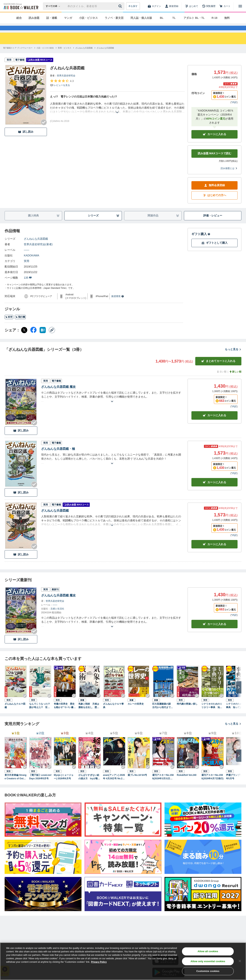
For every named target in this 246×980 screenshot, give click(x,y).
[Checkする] (44, 129)
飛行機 (20, 324)
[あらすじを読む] (117, 115)
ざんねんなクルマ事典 (113, 713)
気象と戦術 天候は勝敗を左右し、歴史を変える (89, 713)
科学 (9, 324)
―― (27, 257)
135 (28, 285)
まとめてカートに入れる (218, 368)
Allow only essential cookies (208, 961)
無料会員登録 (214, 192)
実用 (27, 268)
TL (174, 18)
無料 (227, 18)
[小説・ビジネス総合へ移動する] (45, 55)
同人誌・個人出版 (141, 18)
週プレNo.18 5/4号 (137, 782)
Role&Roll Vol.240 (187, 782)
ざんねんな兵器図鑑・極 (58, 456)
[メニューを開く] (240, 6)
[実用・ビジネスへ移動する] (65, 55)
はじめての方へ (214, 202)
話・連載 (52, 18)
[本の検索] (54, 6)
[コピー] (52, 337)
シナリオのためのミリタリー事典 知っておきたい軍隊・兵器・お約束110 (212, 713)
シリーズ (104, 223)
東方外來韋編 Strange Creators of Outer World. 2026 (15, 784)
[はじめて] (191, 6)
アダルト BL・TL (194, 18)
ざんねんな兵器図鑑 (36, 246)
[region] (123, 961)
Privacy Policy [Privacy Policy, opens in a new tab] (99, 962)
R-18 (214, 18)
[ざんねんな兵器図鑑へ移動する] (84, 55)
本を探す (133, 6)
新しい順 (235, 379)
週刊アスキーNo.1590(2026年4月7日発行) (212, 784)
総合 (19, 18)
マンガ (68, 18)
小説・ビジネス (88, 18)
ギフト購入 (201, 241)
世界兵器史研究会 (66, 83)
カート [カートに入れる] (214, 422)
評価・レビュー (213, 222)
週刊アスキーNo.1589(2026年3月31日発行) (163, 784)
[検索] (121, 6)
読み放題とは (229, 175)
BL (162, 18)
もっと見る (233, 356)
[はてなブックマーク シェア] (43, 337)
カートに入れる (214, 141)
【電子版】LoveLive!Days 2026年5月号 (40, 784)
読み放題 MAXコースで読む (215, 160)
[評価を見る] (62, 90)
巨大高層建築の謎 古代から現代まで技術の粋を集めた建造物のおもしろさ (163, 713)
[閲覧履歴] (209, 6)
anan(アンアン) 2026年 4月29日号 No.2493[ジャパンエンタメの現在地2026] (114, 784)
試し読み (26, 139)
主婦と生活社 (57, 616)
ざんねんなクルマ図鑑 (15, 713)
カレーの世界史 (136, 711)
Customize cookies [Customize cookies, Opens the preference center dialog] (208, 971)
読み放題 (34, 18)
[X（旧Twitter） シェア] (24, 337)
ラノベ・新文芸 (114, 18)
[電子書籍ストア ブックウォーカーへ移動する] (18, 55)
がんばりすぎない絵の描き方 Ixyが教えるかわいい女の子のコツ (89, 784)
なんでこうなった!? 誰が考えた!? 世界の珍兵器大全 (39, 713)
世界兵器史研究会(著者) (38, 251)
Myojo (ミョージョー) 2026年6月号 (64, 784)
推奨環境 (118, 303)
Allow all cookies (208, 951)
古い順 (221, 379)
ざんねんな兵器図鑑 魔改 (58, 394)
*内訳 (234, 109)
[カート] (225, 6)
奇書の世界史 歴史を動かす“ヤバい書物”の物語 (64, 713)
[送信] (121, 6)
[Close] (240, 961)
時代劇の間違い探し (187, 711)
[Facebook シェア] (33, 337)
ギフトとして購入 (214, 250)
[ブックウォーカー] (21, 6)
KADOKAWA (32, 262)
